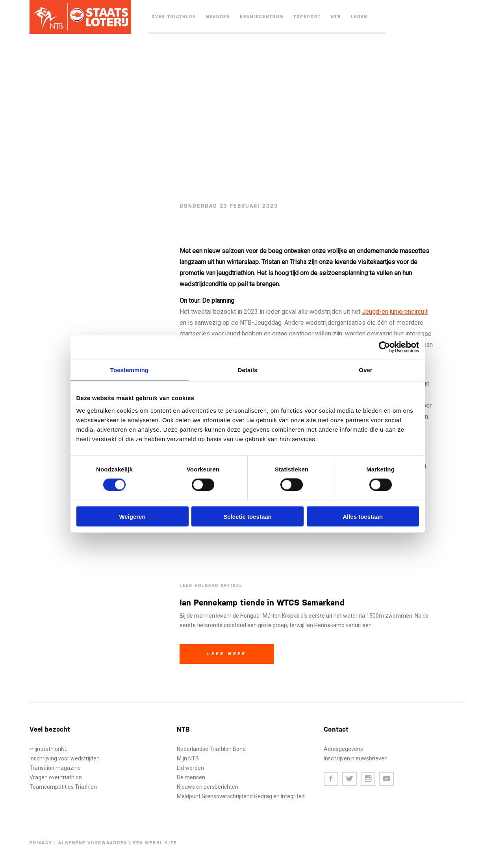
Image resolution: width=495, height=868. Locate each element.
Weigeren (132, 516)
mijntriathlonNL (48, 749)
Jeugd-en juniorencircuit (395, 312)
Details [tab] (248, 370)
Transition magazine (55, 768)
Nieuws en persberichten (208, 787)
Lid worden (190, 768)
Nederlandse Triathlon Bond (211, 749)
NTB (336, 17)
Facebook (331, 779)
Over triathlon (174, 17)
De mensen (191, 777)
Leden (359, 17)
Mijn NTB (188, 758)
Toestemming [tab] (130, 370)
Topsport (307, 17)
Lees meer (227, 654)
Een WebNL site (155, 843)
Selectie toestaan (247, 516)
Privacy (41, 843)
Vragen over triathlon (56, 777)
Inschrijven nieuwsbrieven (356, 758)
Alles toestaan (363, 516)
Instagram (368, 779)
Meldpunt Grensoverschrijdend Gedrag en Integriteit (241, 796)
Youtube (387, 779)
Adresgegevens (343, 749)
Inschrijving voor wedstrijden (65, 758)
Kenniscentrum (262, 17)
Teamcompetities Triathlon (63, 787)
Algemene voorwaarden (93, 843)
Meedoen (218, 17)
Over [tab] (366, 370)
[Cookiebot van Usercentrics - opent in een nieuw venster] (385, 347)
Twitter (349, 779)
